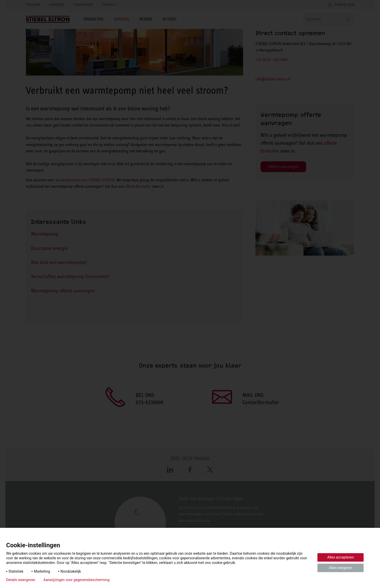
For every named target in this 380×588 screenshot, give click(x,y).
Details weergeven (21, 580)
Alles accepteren (340, 557)
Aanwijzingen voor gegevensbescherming (76, 580)
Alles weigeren (341, 568)
